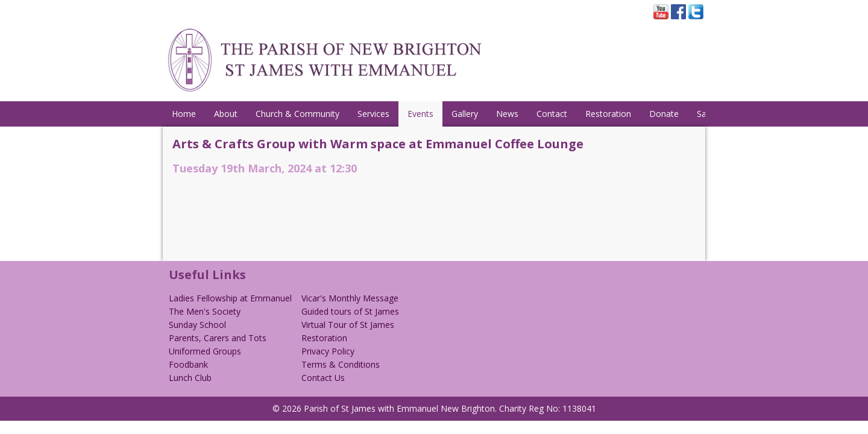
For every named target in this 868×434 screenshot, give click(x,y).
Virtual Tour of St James (348, 325)
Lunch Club (190, 378)
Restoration (608, 114)
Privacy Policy (328, 351)
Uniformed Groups (205, 351)
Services (373, 114)
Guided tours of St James (350, 311)
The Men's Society (205, 311)
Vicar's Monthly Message (350, 298)
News (507, 114)
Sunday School (197, 325)
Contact (552, 114)
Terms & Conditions (341, 364)
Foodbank (188, 364)
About (226, 114)
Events (420, 114)
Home (184, 114)
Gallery (465, 114)
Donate (664, 114)
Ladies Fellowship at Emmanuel (230, 298)
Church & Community (297, 114)
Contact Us (323, 378)
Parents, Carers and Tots (218, 338)
